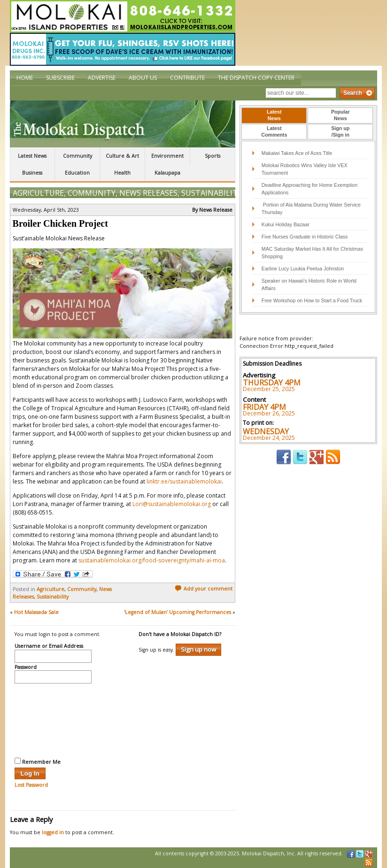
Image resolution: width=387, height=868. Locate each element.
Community (77, 156)
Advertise (102, 78)
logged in (53, 832)
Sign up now (198, 649)
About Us (143, 78)
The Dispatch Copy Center (256, 78)
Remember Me (38, 761)
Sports (213, 156)
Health (122, 173)
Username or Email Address (49, 646)
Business (32, 173)
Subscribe (60, 78)
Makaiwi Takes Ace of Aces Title (297, 153)
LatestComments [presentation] (274, 131)
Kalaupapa (167, 173)
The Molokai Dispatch (123, 124)
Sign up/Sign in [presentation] (340, 131)
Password (26, 668)
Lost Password (31, 785)
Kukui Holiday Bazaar (286, 224)
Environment (167, 156)
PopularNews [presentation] (341, 115)
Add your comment (204, 589)
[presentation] (53, 719)
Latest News (32, 156)
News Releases (148, 193)
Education (77, 173)
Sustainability (212, 193)
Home (25, 78)
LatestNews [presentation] (274, 115)
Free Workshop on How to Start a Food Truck (312, 300)
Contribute (187, 78)
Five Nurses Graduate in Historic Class (305, 237)
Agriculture (38, 193)
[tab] (274, 115)
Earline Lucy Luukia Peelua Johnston (303, 269)
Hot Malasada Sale (36, 612)
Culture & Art (122, 156)
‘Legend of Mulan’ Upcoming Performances (178, 612)
